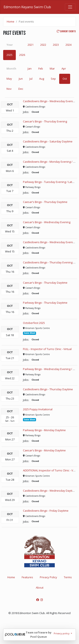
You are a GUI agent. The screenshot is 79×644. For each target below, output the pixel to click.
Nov (9, 89)
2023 (56, 45)
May (9, 79)
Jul (31, 79)
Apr (64, 68)
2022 (43, 45)
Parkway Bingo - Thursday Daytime (45, 303)
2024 (68, 45)
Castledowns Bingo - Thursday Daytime (48, 389)
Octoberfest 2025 (34, 323)
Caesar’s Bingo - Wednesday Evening (47, 222)
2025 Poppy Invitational (38, 409)
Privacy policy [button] (62, 633)
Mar (52, 68)
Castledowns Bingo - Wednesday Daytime (50, 491)
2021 (31, 45)
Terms (68, 577)
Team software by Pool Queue (39, 635)
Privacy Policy (48, 577)
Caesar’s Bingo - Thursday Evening (45, 121)
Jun (21, 79)
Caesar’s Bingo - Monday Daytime (44, 450)
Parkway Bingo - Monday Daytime (44, 430)
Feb (41, 68)
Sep (53, 79)
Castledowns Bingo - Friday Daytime (46, 511)
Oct (65, 79)
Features (27, 577)
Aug (42, 79)
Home (11, 21)
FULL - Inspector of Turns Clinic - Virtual (47, 349)
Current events (66, 32)
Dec (21, 89)
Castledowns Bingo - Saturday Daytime (48, 141)
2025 (9, 55)
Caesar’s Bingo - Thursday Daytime (45, 202)
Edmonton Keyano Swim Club (27, 7)
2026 (22, 55)
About (40, 588)
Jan (30, 68)
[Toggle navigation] (70, 7)
